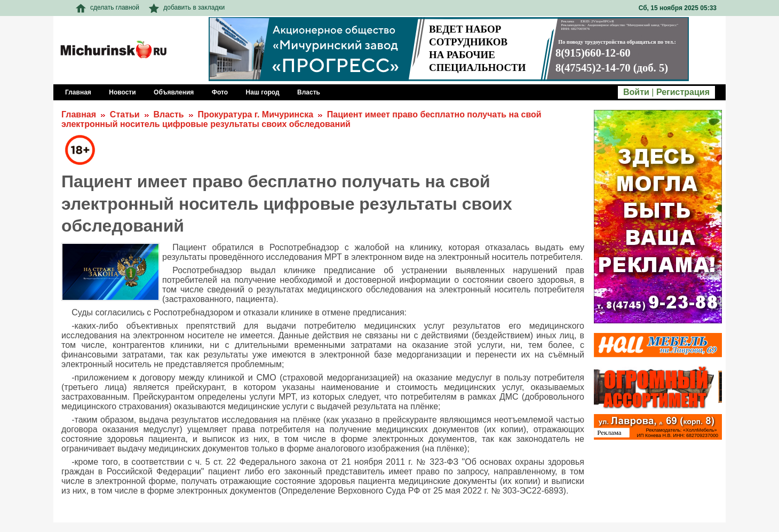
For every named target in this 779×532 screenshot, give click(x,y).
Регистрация (683, 92)
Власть (168, 114)
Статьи (125, 114)
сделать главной (108, 7)
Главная (79, 114)
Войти (636, 92)
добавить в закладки (187, 7)
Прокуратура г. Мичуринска (255, 114)
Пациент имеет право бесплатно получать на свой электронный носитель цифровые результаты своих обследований (301, 119)
